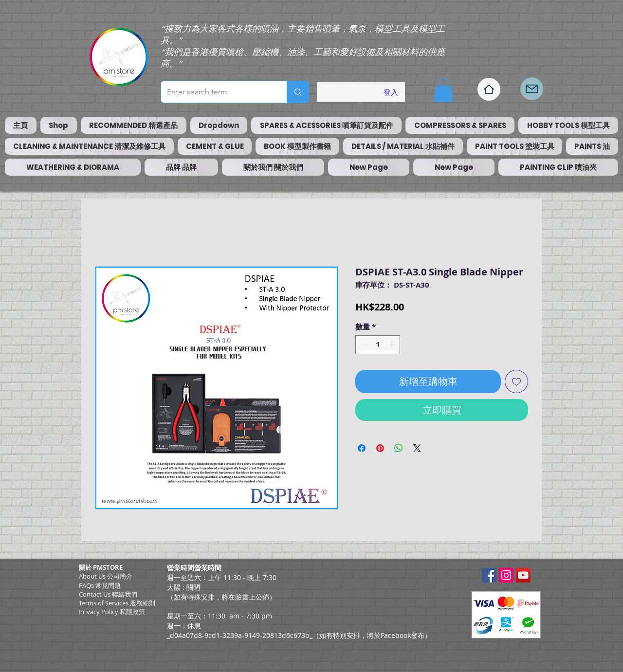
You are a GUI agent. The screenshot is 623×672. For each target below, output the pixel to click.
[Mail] (532, 89)
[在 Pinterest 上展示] (380, 448)
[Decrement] (363, 345)
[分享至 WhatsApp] (399, 448)
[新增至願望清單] (516, 381)
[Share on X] (417, 448)
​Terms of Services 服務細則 (117, 603)
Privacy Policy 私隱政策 (112, 612)
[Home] (489, 89)
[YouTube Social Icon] (523, 575)
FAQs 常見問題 (100, 585)
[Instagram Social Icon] (506, 575)
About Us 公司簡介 (106, 576)
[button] (443, 90)
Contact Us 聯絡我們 (108, 594)
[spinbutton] (378, 345)
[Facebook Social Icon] (489, 575)
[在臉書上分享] (362, 448)
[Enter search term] (217, 92)
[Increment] (393, 345)
